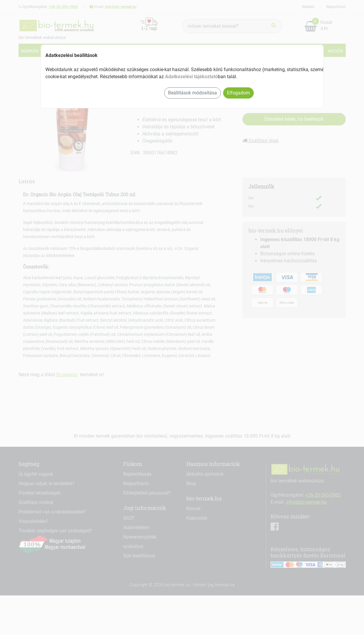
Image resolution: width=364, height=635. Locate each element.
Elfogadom (238, 93)
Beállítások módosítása (192, 93)
